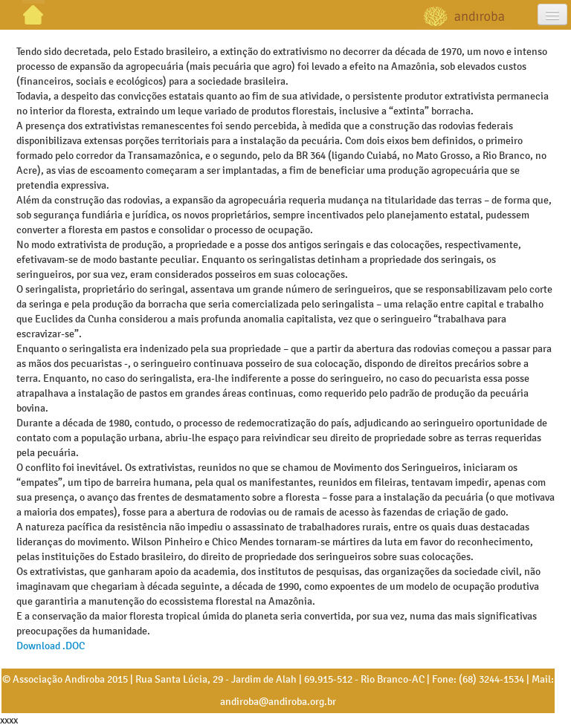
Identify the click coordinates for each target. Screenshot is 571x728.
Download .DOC (51, 646)
